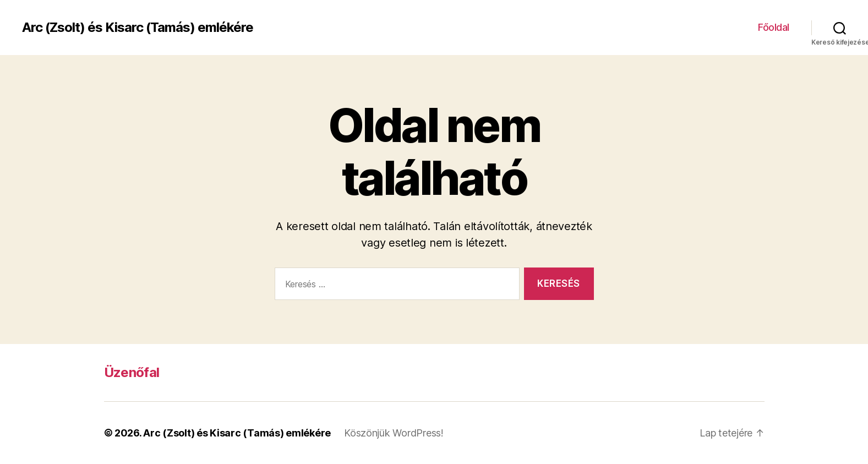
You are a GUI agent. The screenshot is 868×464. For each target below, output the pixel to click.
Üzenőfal (132, 372)
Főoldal (774, 27)
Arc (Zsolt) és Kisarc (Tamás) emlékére (138, 28)
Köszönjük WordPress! (394, 433)
